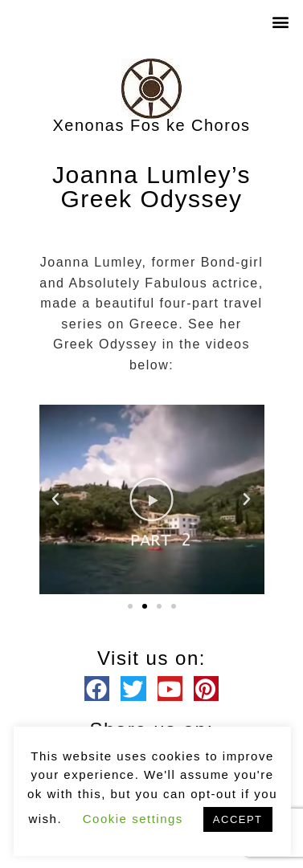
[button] (282, 21)
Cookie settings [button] (133, 819)
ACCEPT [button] (238, 819)
